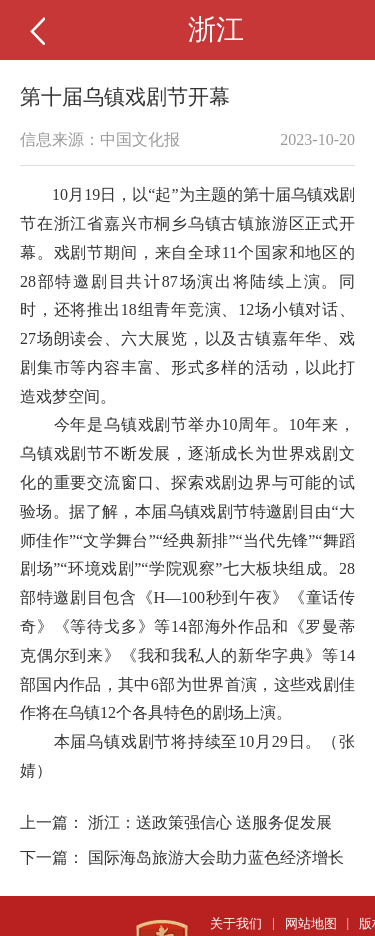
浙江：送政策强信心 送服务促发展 (210, 822)
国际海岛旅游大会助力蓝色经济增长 (216, 857)
